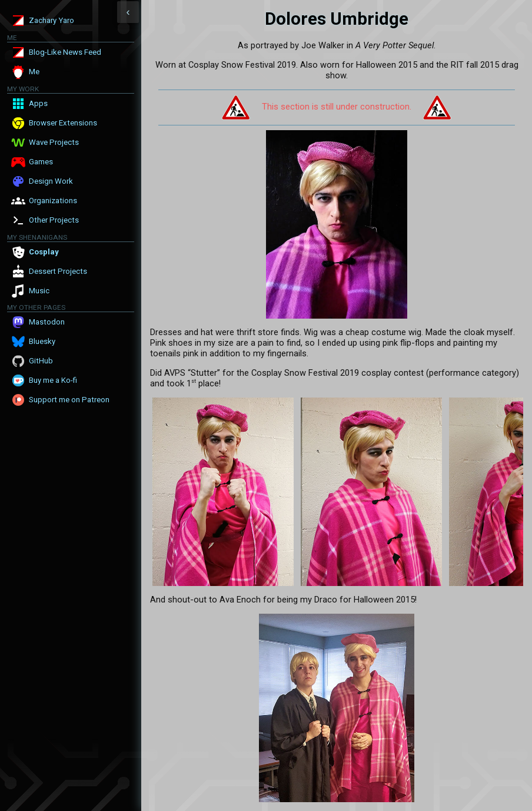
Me (34, 72)
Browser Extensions (63, 123)
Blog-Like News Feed (65, 52)
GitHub (41, 361)
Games (41, 162)
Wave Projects (54, 142)
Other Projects (54, 220)
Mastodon (47, 322)
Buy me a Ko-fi (53, 380)
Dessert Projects (58, 271)
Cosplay (44, 252)
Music (39, 291)
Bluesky (42, 341)
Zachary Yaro (51, 20)
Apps (38, 103)
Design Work (51, 181)
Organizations (53, 201)
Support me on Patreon (69, 400)
